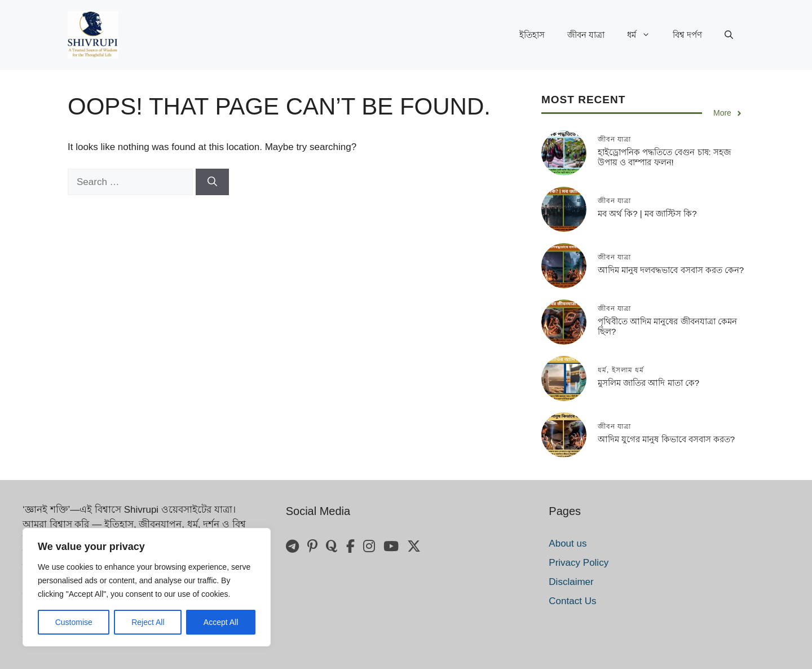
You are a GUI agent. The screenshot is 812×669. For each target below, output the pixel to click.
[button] (729, 35)
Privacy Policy (579, 563)
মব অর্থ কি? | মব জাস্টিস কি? (647, 214)
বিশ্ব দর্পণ (687, 35)
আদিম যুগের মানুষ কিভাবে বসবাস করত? (666, 439)
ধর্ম (644, 35)
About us (568, 543)
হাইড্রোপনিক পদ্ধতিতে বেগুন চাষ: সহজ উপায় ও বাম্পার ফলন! (664, 157)
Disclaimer (571, 582)
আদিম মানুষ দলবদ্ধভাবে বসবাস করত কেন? (671, 270)
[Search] (212, 182)
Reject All (148, 622)
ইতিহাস (532, 35)
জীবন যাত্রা (586, 35)
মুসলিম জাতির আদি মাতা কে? (648, 383)
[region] (147, 587)
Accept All (221, 622)
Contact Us (572, 601)
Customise (74, 622)
